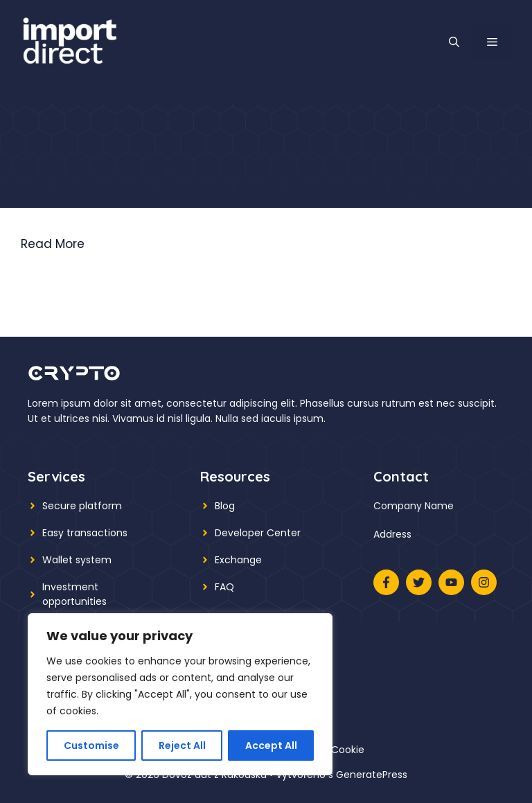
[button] (454, 42)
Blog (225, 506)
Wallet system (77, 560)
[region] (180, 694)
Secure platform (82, 506)
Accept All (271, 745)
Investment (70, 587)
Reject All (182, 745)
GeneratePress (372, 775)
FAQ (224, 587)
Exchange (238, 560)
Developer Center (258, 533)
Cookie (348, 750)
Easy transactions (85, 533)
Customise (91, 745)
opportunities (74, 601)
